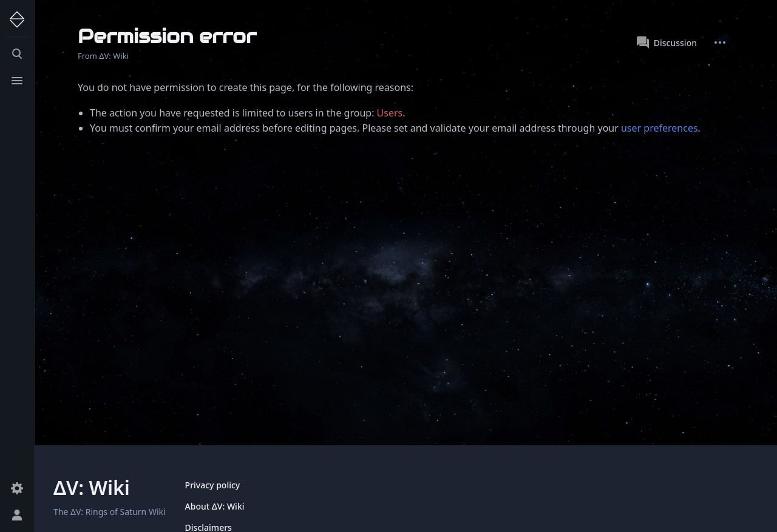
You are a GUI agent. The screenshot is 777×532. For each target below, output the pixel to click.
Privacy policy (213, 485)
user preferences (660, 128)
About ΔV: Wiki (215, 506)
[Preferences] (17, 488)
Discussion (667, 42)
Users (390, 113)
